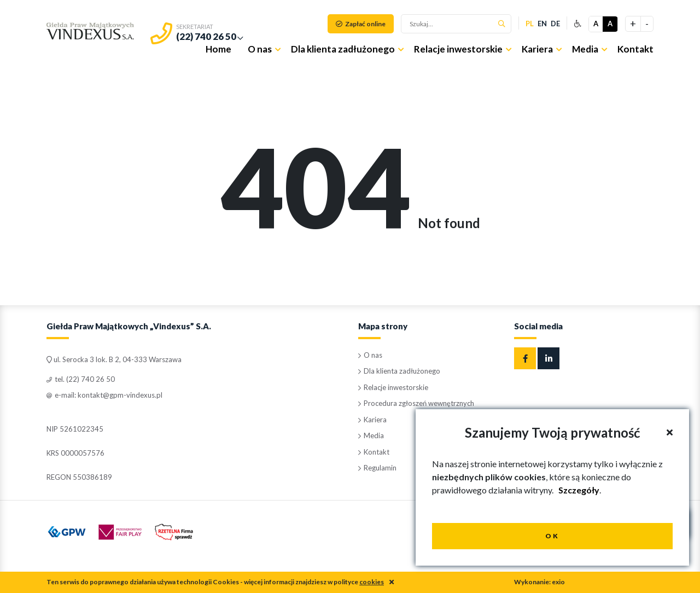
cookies (372, 582)
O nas (260, 49)
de (555, 24)
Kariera (537, 49)
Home (218, 49)
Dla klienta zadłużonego (343, 49)
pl (530, 24)
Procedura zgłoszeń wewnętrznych (416, 403)
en (542, 24)
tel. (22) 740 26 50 (81, 379)
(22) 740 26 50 (206, 36)
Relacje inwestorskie (458, 49)
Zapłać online (361, 24)
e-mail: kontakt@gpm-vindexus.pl (104, 395)
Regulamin (377, 468)
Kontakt (635, 49)
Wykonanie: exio (539, 582)
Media (585, 49)
